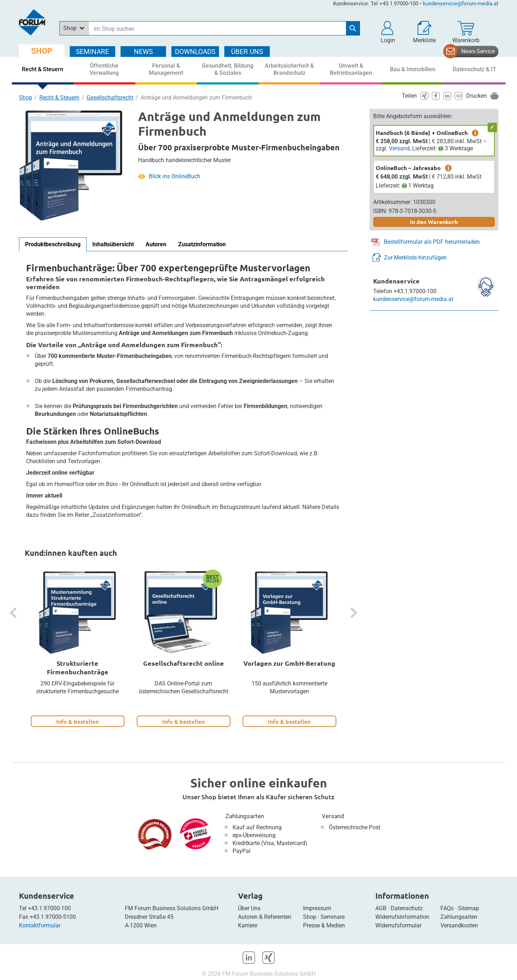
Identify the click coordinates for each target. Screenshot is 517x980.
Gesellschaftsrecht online (184, 663)
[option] (78, 649)
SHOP (42, 51)
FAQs (447, 908)
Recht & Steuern (59, 98)
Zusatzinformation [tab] (202, 244)
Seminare (333, 917)
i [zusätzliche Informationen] (475, 133)
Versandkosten (459, 925)
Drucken (477, 96)
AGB (381, 908)
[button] (388, 32)
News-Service (478, 51)
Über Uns (249, 908)
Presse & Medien (324, 925)
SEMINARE (92, 52)
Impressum (317, 908)
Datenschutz (407, 908)
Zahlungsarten (245, 816)
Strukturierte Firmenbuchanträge (78, 667)
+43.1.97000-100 (49, 908)
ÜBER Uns (247, 52)
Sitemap (469, 908)
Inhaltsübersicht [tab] (113, 244)
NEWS (143, 52)
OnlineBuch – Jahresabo (408, 168)
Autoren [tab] (156, 244)
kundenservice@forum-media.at (461, 4)
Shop (26, 98)
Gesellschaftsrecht (110, 98)
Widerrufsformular (398, 925)
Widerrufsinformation (402, 917)
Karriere (248, 925)
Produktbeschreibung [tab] (53, 244)
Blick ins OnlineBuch (175, 176)
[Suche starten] (353, 28)
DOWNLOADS (195, 52)
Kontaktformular (40, 925)
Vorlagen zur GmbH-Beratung (289, 663)
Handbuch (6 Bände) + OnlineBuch (422, 133)
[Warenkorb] (466, 32)
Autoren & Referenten (265, 917)
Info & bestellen (77, 721)
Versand (399, 148)
